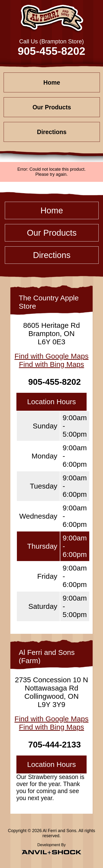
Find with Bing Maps (51, 364)
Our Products (52, 107)
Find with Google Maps (51, 356)
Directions (52, 132)
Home (52, 82)
